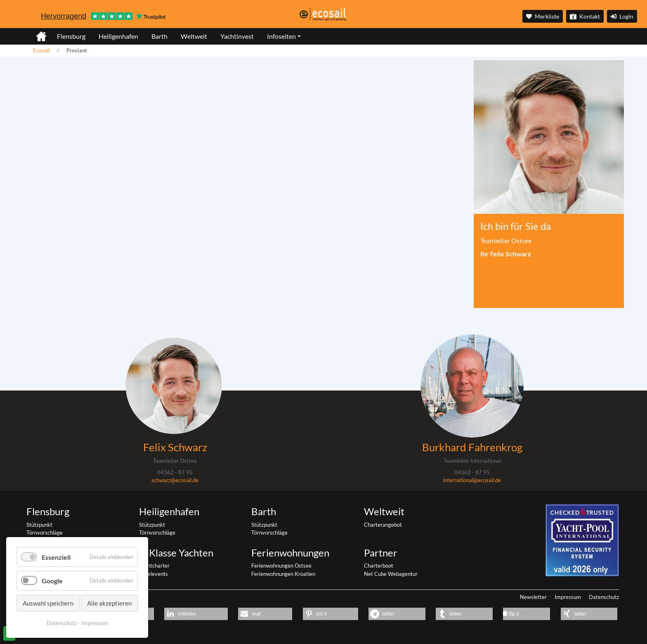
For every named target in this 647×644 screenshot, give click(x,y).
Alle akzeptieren (109, 603)
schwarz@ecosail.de (175, 480)
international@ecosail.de (472, 480)
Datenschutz (604, 597)
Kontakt (585, 16)
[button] (196, 614)
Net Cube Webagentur (391, 574)
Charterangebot (383, 525)
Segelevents (153, 574)
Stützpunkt (39, 525)
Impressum (568, 597)
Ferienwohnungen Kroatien (283, 574)
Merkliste (543, 16)
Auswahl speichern (48, 603)
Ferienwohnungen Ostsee (281, 566)
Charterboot (379, 566)
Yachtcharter (154, 566)
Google (52, 581)
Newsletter (533, 597)
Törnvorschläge (45, 533)
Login (622, 16)
